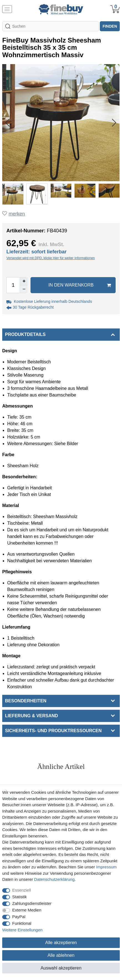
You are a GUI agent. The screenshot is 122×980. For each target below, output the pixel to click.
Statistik (20, 897)
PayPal (19, 917)
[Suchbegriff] (50, 26)
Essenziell (22, 890)
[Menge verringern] (24, 289)
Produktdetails (25, 334)
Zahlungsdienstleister (32, 903)
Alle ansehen (61, 777)
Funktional (22, 923)
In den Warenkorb (80, 285)
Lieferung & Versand (31, 716)
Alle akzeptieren (61, 943)
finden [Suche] (110, 26)
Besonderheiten (26, 701)
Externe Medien (27, 910)
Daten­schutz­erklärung (54, 879)
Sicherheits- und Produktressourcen (53, 731)
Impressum (106, 867)
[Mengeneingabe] (13, 285)
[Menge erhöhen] (24, 281)
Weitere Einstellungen (22, 930)
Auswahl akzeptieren (61, 968)
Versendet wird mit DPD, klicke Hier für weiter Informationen (51, 258)
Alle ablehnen (61, 955)
